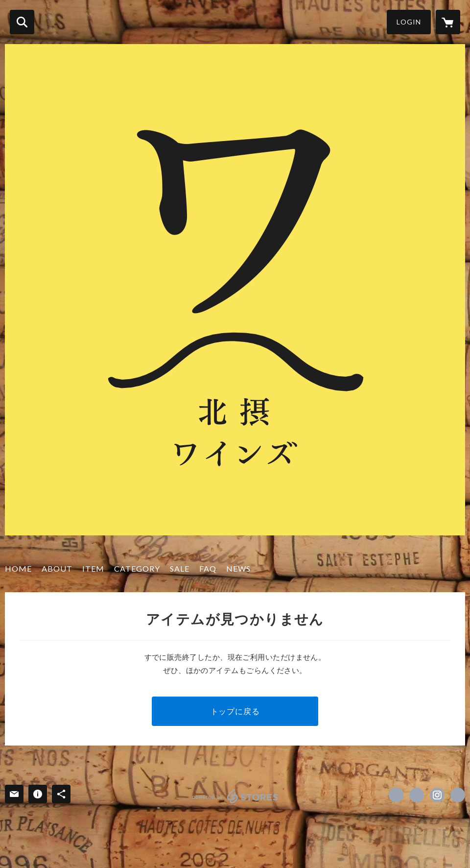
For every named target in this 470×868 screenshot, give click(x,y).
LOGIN (409, 22)
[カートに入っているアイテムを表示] (448, 22)
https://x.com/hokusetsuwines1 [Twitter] (417, 795)
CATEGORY (137, 568)
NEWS (238, 568)
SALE (180, 568)
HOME (18, 568)
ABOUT (57, 568)
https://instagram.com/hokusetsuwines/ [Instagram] (437, 795)
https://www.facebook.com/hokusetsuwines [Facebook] (396, 795)
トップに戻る (235, 711)
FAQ (208, 568)
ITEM (93, 568)
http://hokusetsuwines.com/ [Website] (458, 795)
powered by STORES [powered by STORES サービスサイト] (235, 796)
